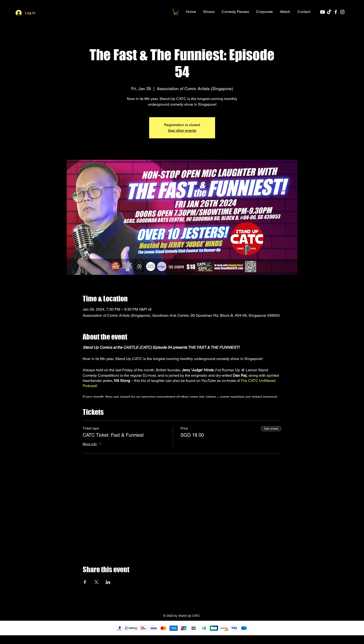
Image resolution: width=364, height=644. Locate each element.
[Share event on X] (96, 582)
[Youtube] (323, 12)
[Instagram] (342, 12)
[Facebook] (336, 12)
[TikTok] (329, 12)
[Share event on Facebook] (85, 582)
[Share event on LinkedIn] (108, 582)
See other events (182, 130)
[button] (209, 12)
